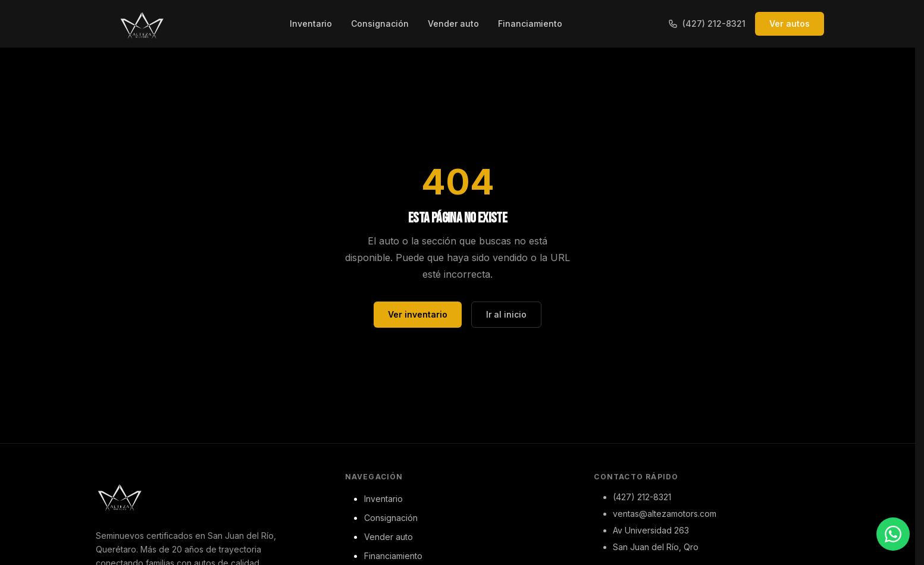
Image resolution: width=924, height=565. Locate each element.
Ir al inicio (506, 314)
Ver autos (790, 23)
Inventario (311, 23)
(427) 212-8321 (707, 23)
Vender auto (453, 23)
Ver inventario (418, 314)
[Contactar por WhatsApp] (893, 534)
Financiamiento (530, 23)
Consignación (380, 23)
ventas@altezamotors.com (665, 514)
